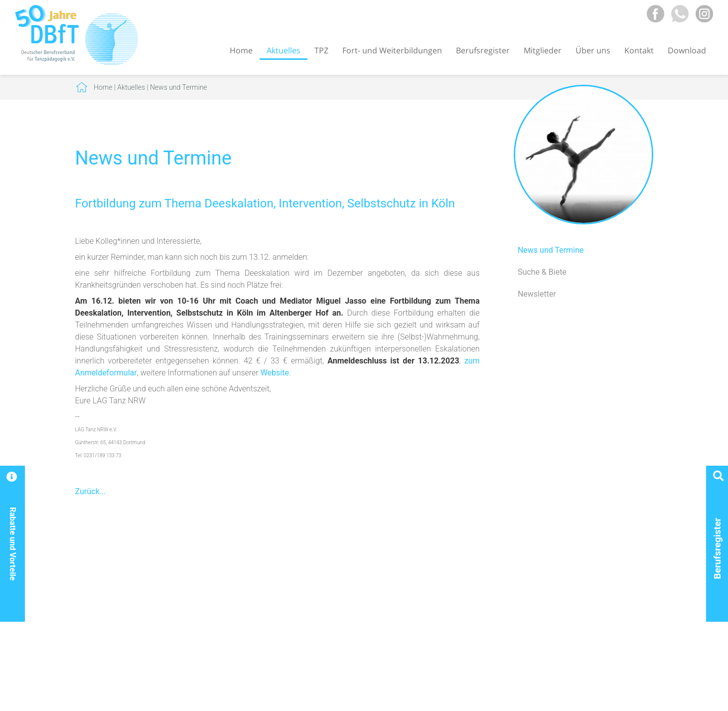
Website (275, 373)
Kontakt (639, 50)
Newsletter (537, 294)
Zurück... (91, 491)
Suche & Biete (542, 272)
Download (687, 50)
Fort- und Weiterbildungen (392, 50)
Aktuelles (284, 50)
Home (241, 50)
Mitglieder (543, 50)
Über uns (593, 50)
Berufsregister (483, 50)
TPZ (321, 50)
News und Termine (179, 87)
